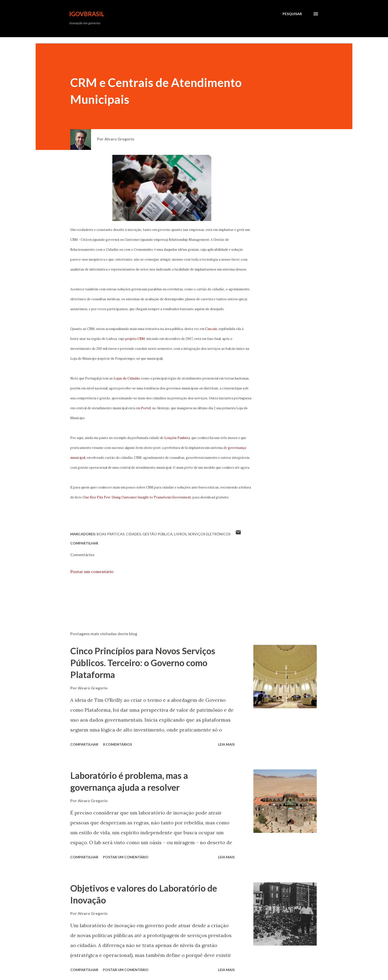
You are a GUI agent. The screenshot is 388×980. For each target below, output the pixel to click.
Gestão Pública (158, 534)
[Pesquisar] (292, 14)
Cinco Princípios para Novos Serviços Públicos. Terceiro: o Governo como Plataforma (143, 663)
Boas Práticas (111, 534)
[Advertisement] (126, 40)
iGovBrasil (87, 14)
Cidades (133, 534)
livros (180, 534)
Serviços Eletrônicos (209, 534)
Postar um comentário (92, 572)
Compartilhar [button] (84, 543)
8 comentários (117, 744)
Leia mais (226, 744)
